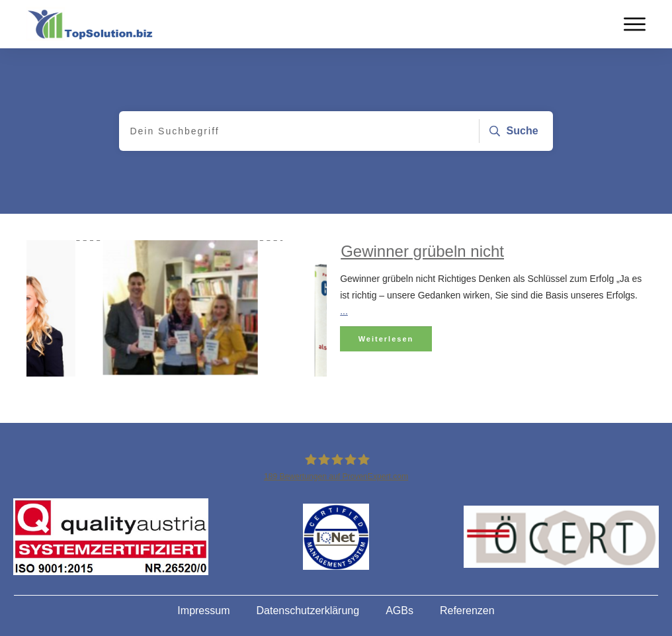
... (344, 311)
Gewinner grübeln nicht (422, 251)
